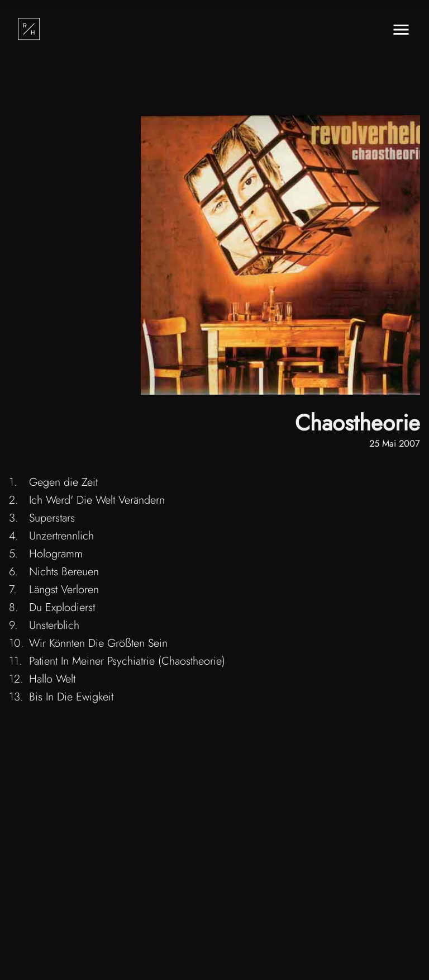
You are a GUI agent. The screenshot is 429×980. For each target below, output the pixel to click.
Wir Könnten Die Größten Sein (98, 643)
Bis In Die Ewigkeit (71, 697)
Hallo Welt (52, 679)
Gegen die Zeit (63, 482)
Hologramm (56, 554)
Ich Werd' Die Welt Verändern (97, 500)
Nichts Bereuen (64, 572)
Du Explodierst (62, 607)
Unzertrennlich (61, 536)
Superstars (52, 518)
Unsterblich (54, 625)
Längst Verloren (64, 590)
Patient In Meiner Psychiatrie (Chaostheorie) (127, 661)
